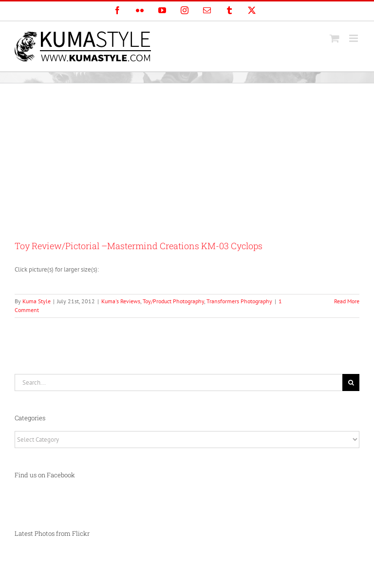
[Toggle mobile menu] (354, 38)
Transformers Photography (239, 301)
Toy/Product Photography (173, 301)
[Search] (351, 382)
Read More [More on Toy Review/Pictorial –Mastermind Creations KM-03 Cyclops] (347, 301)
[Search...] (178, 382)
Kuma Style (37, 301)
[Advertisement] (187, 157)
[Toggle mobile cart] (335, 38)
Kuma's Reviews (121, 301)
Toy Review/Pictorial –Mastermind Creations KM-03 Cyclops (139, 246)
